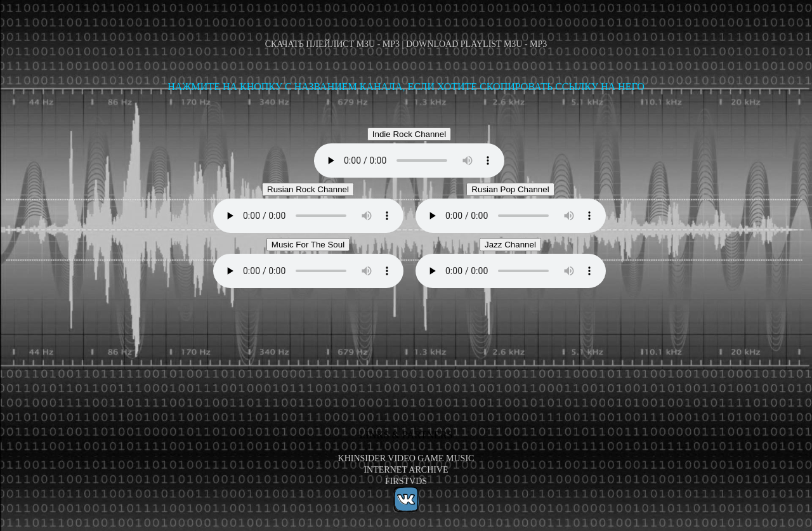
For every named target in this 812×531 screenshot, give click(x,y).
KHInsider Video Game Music (406, 458)
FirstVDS (406, 481)
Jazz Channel (510, 245)
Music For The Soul (308, 245)
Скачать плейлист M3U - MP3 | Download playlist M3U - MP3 (406, 44)
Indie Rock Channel (409, 134)
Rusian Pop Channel (510, 189)
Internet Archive (406, 470)
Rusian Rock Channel (308, 189)
